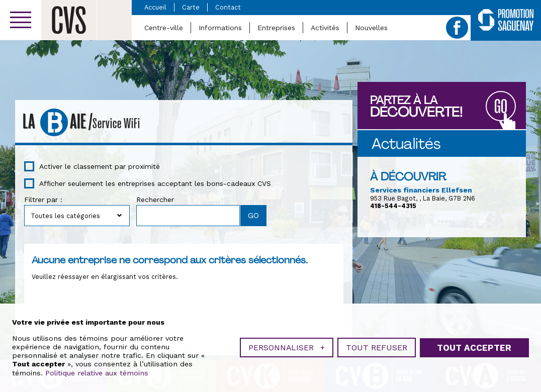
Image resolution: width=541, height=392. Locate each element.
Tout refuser (377, 347)
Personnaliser (287, 347)
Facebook (457, 28)
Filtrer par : (43, 200)
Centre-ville (164, 28)
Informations (220, 28)
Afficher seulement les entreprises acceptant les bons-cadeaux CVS (155, 183)
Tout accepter (474, 347)
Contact (228, 7)
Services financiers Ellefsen (421, 190)
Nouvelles (371, 28)
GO (501, 107)
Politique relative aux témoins (97, 372)
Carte (191, 7)
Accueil (155, 7)
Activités (325, 28)
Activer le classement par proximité (100, 166)
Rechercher (155, 200)
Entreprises (276, 28)
